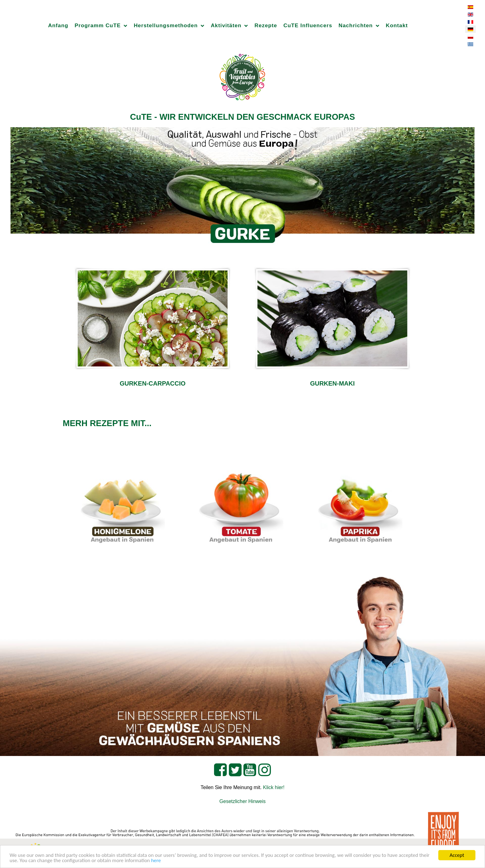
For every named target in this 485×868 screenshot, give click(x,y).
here (156, 861)
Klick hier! (274, 787)
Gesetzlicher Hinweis (242, 801)
